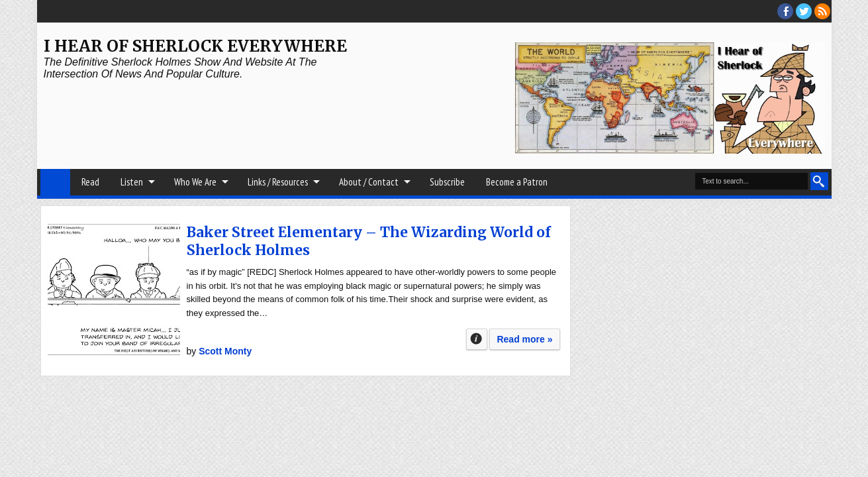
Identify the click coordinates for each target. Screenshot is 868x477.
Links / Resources (278, 182)
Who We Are (195, 182)
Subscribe (447, 182)
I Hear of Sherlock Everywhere (195, 46)
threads (804, 11)
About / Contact (369, 182)
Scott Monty (225, 351)
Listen (132, 182)
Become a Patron (517, 182)
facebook (785, 11)
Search (819, 181)
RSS (822, 11)
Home (55, 182)
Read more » (524, 339)
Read (90, 182)
